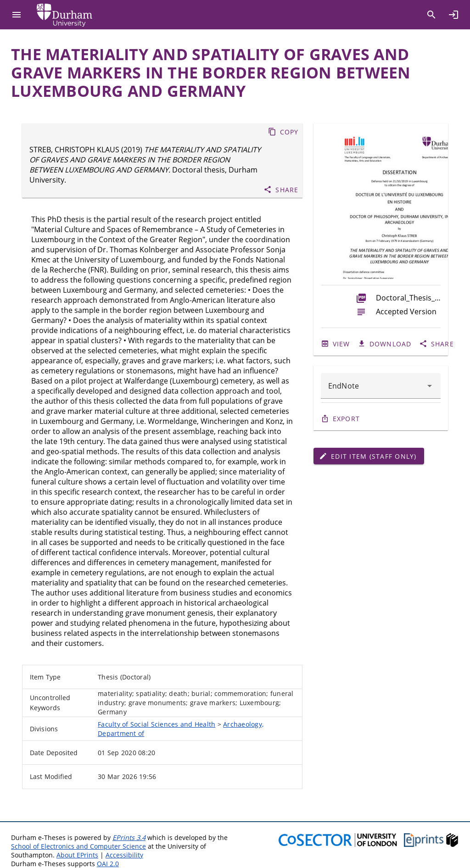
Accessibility (124, 855)
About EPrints (77, 855)
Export (347, 419)
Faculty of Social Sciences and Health (157, 724)
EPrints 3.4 (129, 837)
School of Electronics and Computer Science (78, 846)
